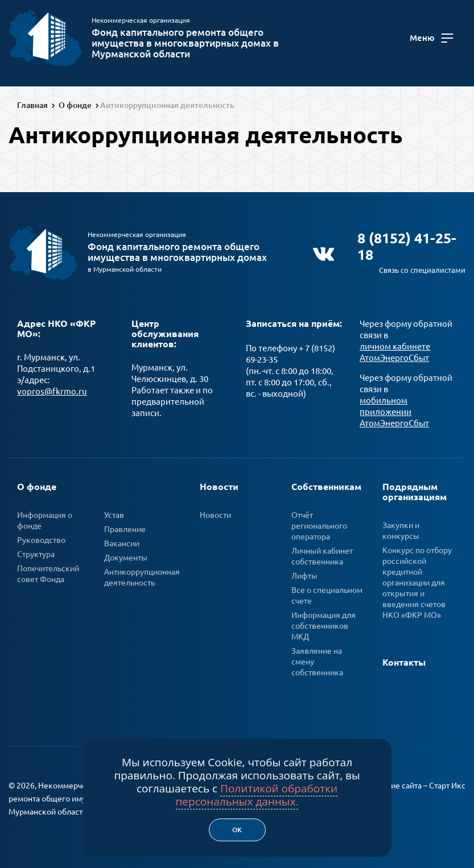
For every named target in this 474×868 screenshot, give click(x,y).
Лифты (304, 574)
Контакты (404, 660)
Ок (237, 830)
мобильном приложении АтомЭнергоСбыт (394, 410)
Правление (125, 527)
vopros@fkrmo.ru (52, 389)
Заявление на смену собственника (317, 659)
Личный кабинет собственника (322, 554)
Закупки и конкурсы (401, 528)
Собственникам (326, 484)
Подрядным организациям (415, 489)
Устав (114, 513)
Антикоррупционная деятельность (142, 575)
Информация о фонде (45, 518)
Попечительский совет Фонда (48, 572)
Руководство (41, 538)
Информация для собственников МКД (323, 624)
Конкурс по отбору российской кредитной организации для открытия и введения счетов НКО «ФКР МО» (417, 580)
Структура (36, 552)
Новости (219, 484)
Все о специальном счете (327, 593)
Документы (126, 555)
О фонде (37, 484)
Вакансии (122, 541)
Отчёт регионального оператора (319, 524)
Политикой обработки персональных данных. (257, 795)
